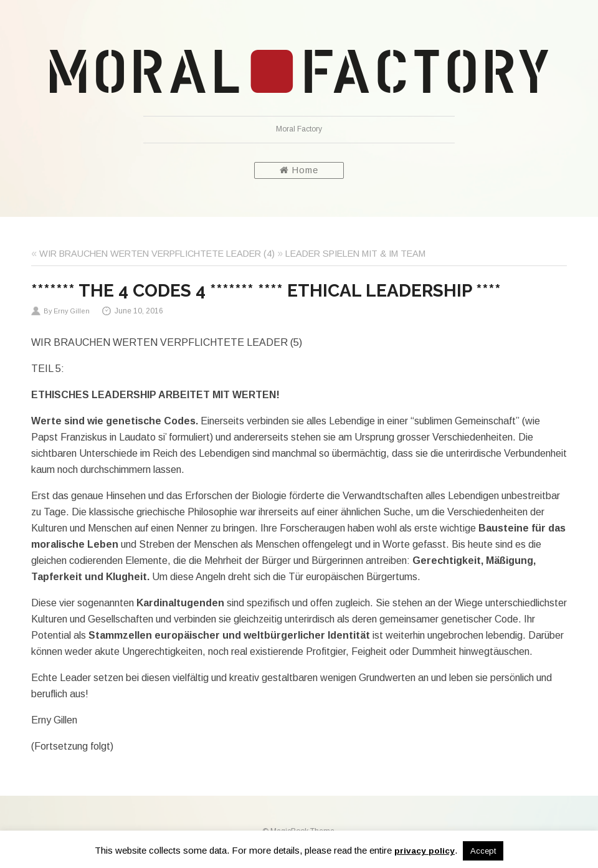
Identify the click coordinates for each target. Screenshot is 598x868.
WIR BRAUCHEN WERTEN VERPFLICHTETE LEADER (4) (157, 254)
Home (299, 170)
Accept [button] (483, 851)
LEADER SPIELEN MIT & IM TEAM (355, 254)
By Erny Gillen (67, 311)
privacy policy (425, 851)
